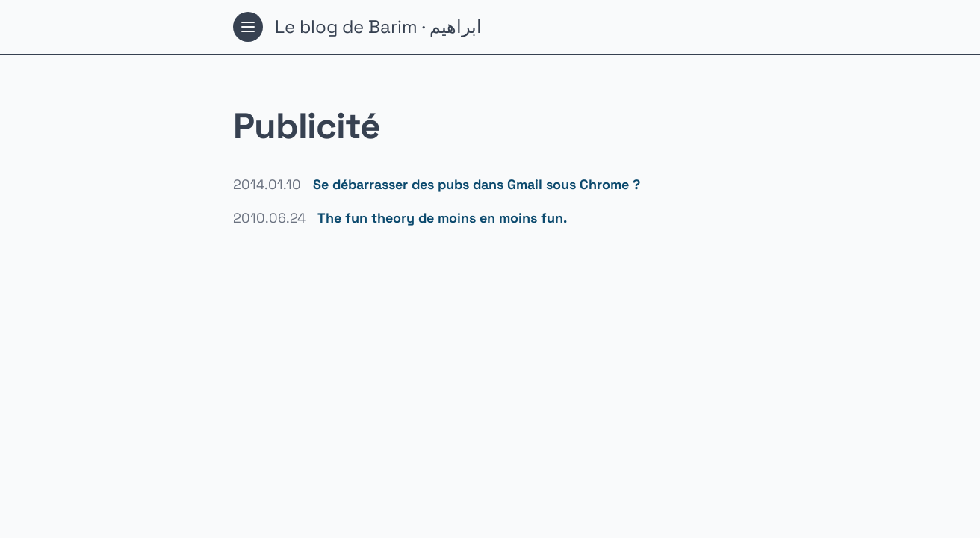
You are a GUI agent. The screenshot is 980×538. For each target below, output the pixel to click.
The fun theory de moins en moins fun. (442, 218)
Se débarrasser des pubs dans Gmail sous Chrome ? (477, 184)
